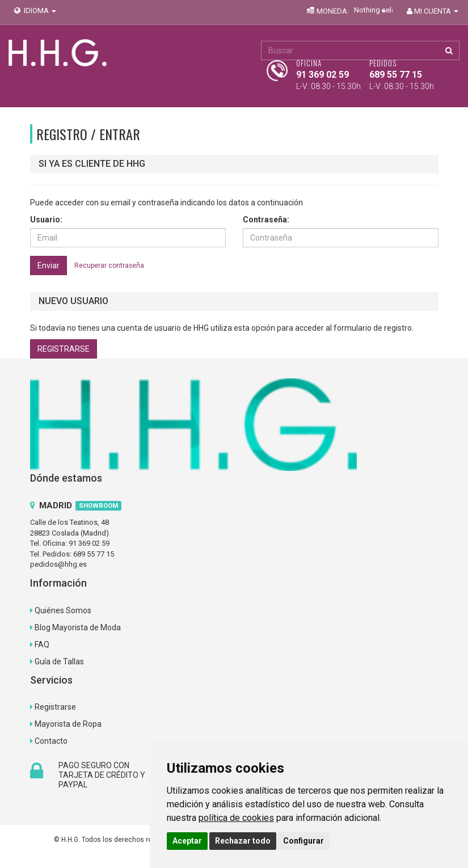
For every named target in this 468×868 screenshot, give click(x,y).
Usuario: (46, 220)
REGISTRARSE (64, 349)
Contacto (51, 741)
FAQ (42, 644)
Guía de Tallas (59, 661)
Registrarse (55, 707)
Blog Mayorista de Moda (78, 627)
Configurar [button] (303, 841)
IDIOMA (34, 10)
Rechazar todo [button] (243, 841)
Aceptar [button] (187, 841)
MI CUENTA (431, 11)
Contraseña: (266, 220)
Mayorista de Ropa (68, 724)
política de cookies (236, 818)
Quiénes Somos (63, 610)
